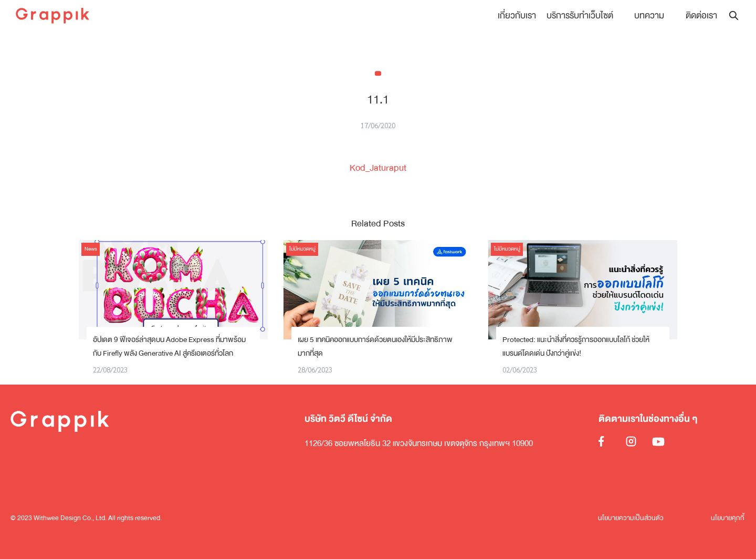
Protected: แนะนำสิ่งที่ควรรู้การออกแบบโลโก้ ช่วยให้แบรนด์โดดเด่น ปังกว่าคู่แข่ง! (576, 346)
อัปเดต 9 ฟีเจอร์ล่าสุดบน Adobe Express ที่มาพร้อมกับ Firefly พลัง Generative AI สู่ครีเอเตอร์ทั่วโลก (169, 346)
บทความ (650, 15)
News (91, 249)
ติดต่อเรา (701, 15)
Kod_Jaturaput (378, 168)
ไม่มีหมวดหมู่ (302, 249)
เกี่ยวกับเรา (517, 15)
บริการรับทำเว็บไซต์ (580, 15)
